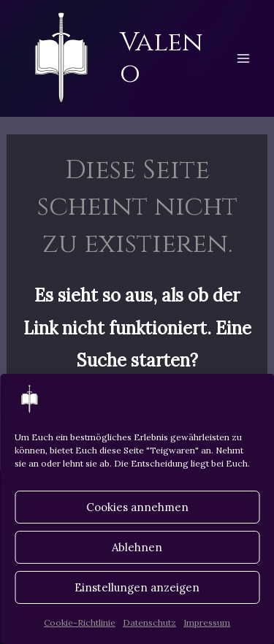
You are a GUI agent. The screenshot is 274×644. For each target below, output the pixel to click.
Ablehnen (137, 547)
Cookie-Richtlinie (80, 622)
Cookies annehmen (137, 507)
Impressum (207, 622)
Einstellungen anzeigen (137, 587)
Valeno (161, 58)
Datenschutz (149, 622)
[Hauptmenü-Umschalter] (243, 58)
